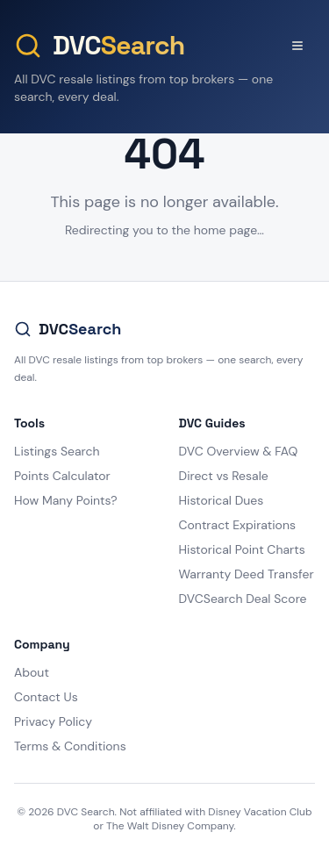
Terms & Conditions (70, 746)
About (32, 672)
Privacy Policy (53, 721)
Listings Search (57, 451)
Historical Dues (222, 500)
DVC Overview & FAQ (239, 451)
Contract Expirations (237, 525)
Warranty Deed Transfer (247, 574)
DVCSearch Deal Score (243, 599)
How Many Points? (66, 500)
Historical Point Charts (242, 549)
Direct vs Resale (224, 476)
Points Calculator (62, 476)
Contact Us (46, 697)
